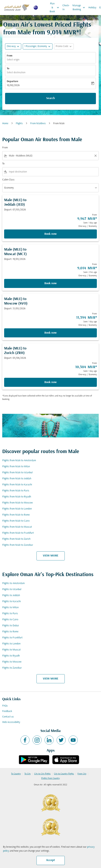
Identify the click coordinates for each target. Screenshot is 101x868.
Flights (19, 124)
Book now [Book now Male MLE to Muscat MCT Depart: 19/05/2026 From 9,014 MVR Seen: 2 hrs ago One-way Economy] (50, 283)
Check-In (66, 8)
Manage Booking (80, 8)
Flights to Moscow (12, 662)
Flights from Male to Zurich (16, 539)
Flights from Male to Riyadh (17, 497)
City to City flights (42, 774)
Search (51, 98)
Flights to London (11, 644)
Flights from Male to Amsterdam (19, 461)
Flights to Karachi (11, 601)
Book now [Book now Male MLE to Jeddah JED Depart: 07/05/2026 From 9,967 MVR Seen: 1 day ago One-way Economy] (50, 234)
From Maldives (38, 124)
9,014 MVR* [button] (63, 33)
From (10, 56)
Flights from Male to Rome (16, 515)
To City (28, 774)
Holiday (92, 8)
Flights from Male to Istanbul (17, 473)
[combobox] (50, 156)
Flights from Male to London (17, 509)
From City (82, 774)
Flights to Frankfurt (12, 638)
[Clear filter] (95, 156)
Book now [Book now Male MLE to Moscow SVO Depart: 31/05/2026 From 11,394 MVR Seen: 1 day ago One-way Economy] (50, 333)
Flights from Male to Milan (16, 467)
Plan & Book (55, 8)
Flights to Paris (10, 614)
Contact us (8, 717)
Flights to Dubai (11, 626)
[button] (38, 46)
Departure (13, 81)
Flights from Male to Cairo (16, 521)
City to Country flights (64, 774)
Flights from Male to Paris (16, 491)
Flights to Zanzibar (12, 668)
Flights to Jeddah (11, 595)
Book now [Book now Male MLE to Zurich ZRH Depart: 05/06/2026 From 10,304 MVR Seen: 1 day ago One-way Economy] (50, 382)
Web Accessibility (11, 722)
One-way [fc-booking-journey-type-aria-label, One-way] (11, 46)
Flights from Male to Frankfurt (18, 533)
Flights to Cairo (10, 620)
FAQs (5, 706)
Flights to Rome (10, 632)
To (8, 69)
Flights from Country (50, 778)
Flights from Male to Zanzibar (18, 545)
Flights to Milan (10, 608)
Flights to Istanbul (12, 589)
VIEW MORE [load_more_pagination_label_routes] (51, 556)
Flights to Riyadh (11, 656)
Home (5, 124)
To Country (16, 774)
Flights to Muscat (11, 650)
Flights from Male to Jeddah (17, 479)
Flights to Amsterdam (13, 583)
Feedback (7, 711)
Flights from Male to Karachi (17, 485)
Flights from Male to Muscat (17, 527)
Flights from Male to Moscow (17, 503)
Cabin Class (8, 180)
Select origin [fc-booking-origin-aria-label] (13, 60)
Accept (50, 860)
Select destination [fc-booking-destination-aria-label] (16, 73)
